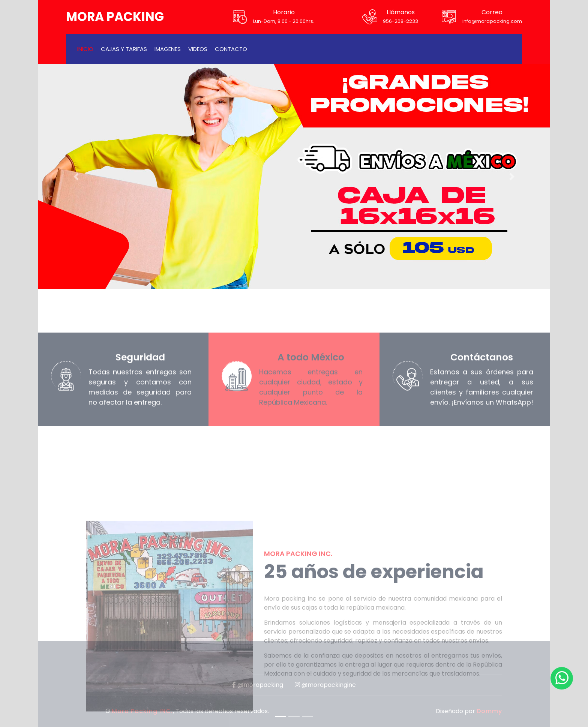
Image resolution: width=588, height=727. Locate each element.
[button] (76, 177)
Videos (198, 49)
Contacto (231, 49)
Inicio (85, 49)
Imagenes (168, 49)
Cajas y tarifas (124, 49)
